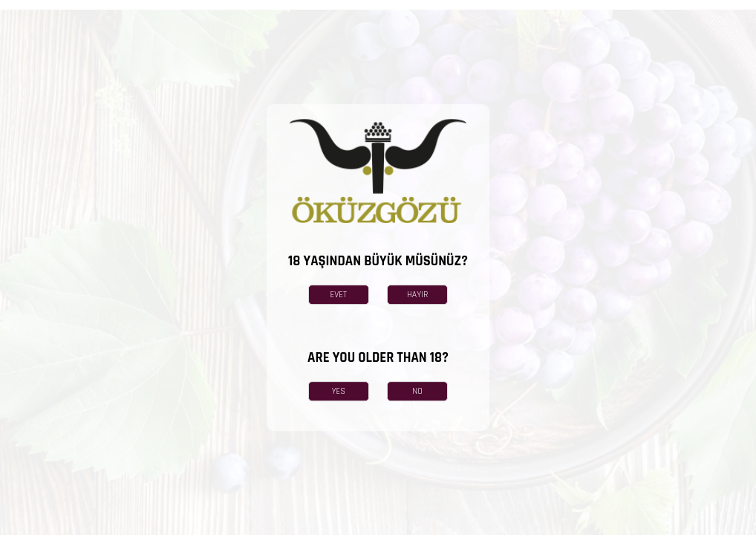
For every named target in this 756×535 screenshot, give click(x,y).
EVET (339, 295)
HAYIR (417, 295)
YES (339, 391)
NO (417, 391)
